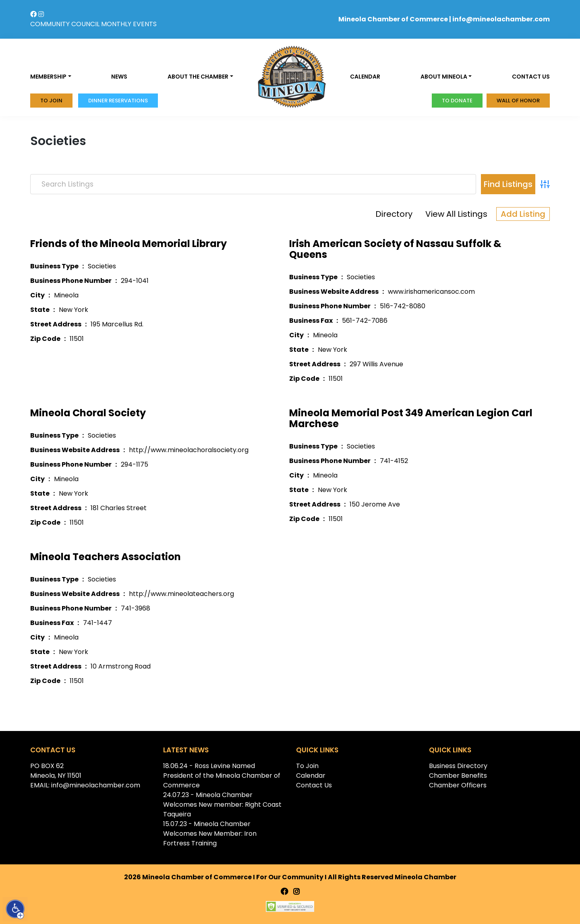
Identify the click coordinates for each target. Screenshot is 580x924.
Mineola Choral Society (88, 413)
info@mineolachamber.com (501, 19)
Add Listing (523, 214)
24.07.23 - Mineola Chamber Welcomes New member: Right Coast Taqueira (222, 805)
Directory (394, 214)
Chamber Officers (458, 785)
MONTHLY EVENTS (129, 24)
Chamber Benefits (458, 776)
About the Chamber (198, 77)
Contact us (531, 77)
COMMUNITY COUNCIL (65, 24)
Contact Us (314, 785)
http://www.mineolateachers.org (181, 594)
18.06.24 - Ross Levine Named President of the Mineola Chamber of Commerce (222, 776)
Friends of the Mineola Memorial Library (128, 244)
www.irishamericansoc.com (431, 292)
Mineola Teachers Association (106, 557)
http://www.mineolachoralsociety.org (189, 450)
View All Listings (456, 214)
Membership (48, 77)
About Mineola (444, 77)
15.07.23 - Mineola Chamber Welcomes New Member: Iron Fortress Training (210, 834)
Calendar (365, 77)
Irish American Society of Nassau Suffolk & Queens (395, 249)
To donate (457, 101)
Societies (102, 266)
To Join (51, 101)
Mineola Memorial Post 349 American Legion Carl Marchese (411, 418)
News (119, 77)
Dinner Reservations (118, 101)
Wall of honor (518, 101)
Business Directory (458, 766)
